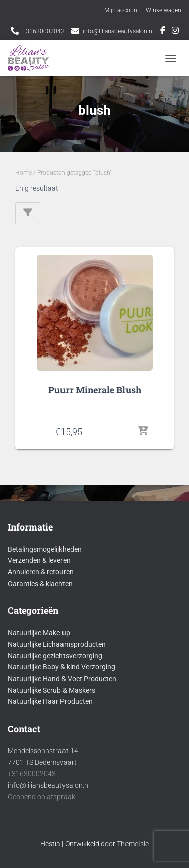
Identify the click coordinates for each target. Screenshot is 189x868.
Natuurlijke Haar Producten (50, 701)
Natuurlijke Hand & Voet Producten (62, 679)
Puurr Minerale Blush (95, 390)
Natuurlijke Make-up (39, 633)
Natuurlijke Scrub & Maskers (51, 690)
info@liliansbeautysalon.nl (118, 31)
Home (23, 173)
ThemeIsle (133, 844)
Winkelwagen (164, 10)
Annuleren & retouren (41, 572)
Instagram (175, 32)
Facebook (163, 32)
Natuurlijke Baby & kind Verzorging (61, 667)
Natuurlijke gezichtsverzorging (55, 656)
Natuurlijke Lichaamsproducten (57, 644)
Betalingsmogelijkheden (45, 549)
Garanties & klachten (40, 584)
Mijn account (122, 10)
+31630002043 (43, 31)
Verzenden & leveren (39, 560)
